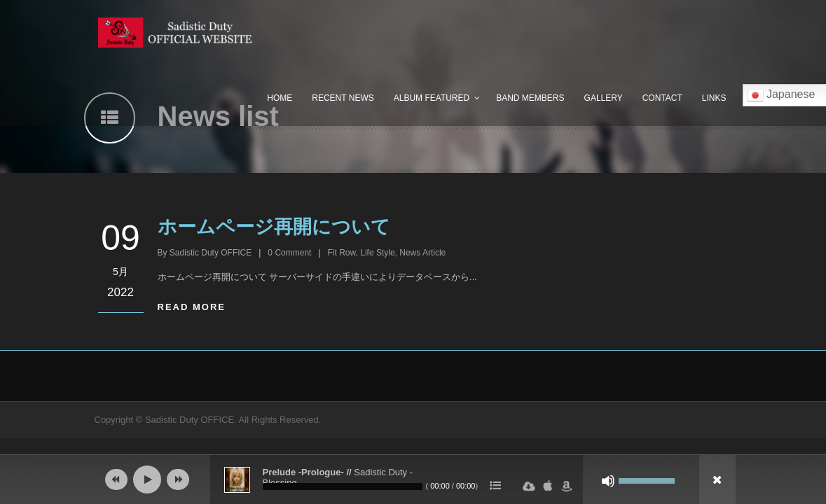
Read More (192, 307)
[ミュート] (608, 481)
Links (714, 98)
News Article (422, 253)
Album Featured (432, 98)
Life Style (377, 253)
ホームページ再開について (274, 227)
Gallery (604, 98)
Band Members (530, 98)
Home (280, 98)
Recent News (343, 98)
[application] (413, 479)
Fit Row (342, 253)
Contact (662, 98)
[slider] (343, 486)
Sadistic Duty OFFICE (211, 253)
